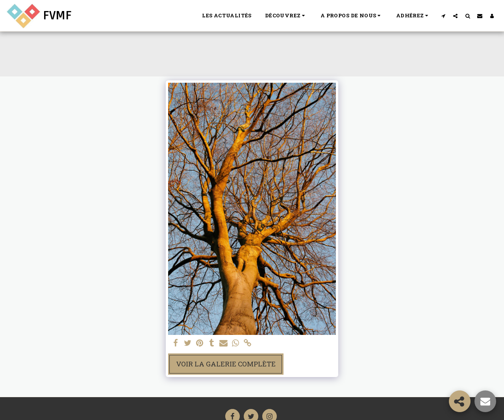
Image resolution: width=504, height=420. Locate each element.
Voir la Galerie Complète (226, 364)
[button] (286, 16)
